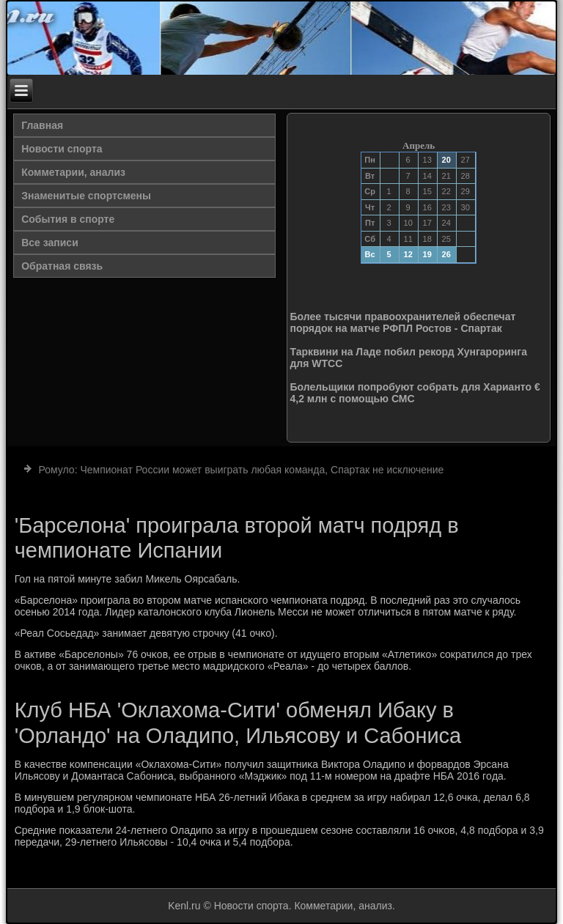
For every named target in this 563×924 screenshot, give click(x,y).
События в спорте (68, 219)
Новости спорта (62, 149)
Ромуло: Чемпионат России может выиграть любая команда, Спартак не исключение (242, 470)
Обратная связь (62, 266)
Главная (42, 125)
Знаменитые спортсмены (86, 196)
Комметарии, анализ (73, 172)
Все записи (50, 243)
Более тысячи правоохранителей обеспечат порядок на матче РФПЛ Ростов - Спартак (402, 322)
